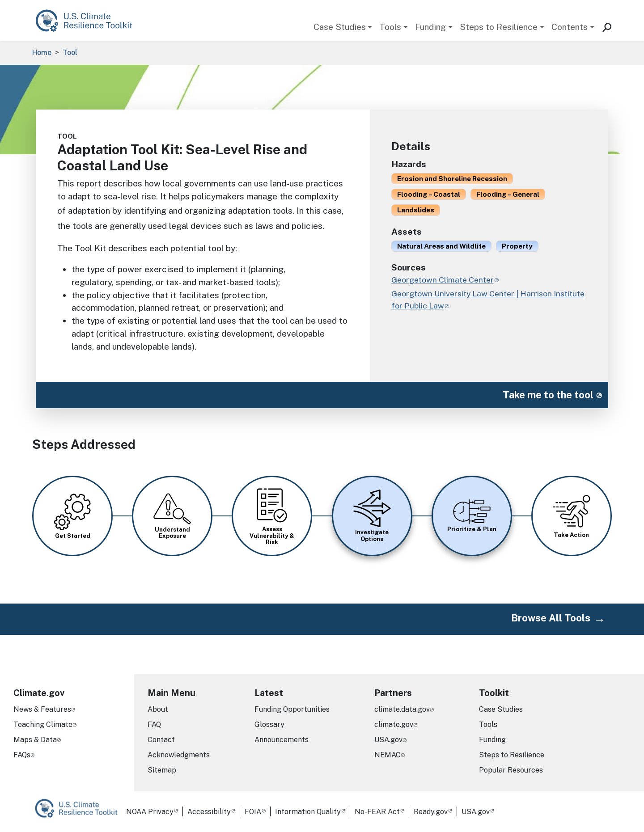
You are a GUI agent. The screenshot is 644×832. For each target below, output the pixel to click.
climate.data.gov (402, 709)
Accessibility (209, 812)
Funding (430, 27)
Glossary (269, 724)
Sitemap (162, 770)
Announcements (282, 740)
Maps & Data (35, 740)
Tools (390, 27)
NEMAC (388, 755)
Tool (70, 53)
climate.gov (394, 724)
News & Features (42, 709)
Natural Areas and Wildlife (441, 246)
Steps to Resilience (499, 27)
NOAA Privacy (150, 812)
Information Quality (308, 812)
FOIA (253, 812)
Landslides (416, 210)
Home (42, 53)
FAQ (154, 724)
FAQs (22, 755)
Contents (570, 27)
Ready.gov (431, 812)
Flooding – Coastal (429, 194)
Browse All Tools (551, 618)
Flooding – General (508, 194)
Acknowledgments (179, 755)
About (158, 709)
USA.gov (388, 740)
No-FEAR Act (377, 812)
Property (517, 246)
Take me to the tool (548, 395)
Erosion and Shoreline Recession (452, 178)
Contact (161, 740)
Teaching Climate (43, 724)
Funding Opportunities (292, 709)
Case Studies (340, 27)
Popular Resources (511, 770)
